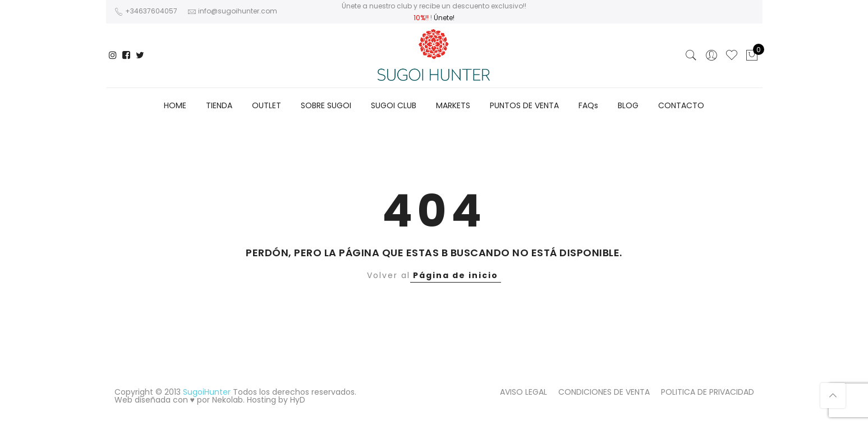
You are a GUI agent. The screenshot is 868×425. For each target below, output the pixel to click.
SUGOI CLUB (394, 105)
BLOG (628, 105)
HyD (298, 400)
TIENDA (219, 105)
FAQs (588, 105)
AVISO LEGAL (523, 392)
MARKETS (453, 105)
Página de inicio (456, 275)
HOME (175, 105)
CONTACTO (681, 105)
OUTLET (267, 105)
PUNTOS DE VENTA (524, 105)
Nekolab (228, 400)
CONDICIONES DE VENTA (604, 392)
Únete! (444, 18)
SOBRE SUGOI (326, 105)
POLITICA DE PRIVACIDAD (708, 392)
